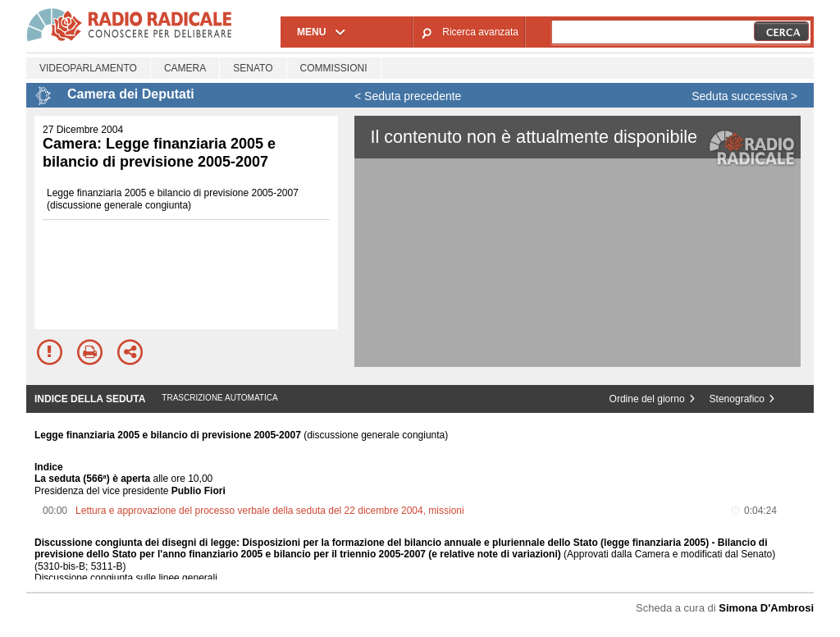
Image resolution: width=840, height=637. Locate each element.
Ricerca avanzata (480, 32)
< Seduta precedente (408, 96)
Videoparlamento (88, 68)
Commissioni (334, 68)
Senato (253, 68)
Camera (185, 68)
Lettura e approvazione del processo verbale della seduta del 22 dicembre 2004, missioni (270, 511)
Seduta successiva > (744, 96)
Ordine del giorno (647, 399)
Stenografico (737, 399)
